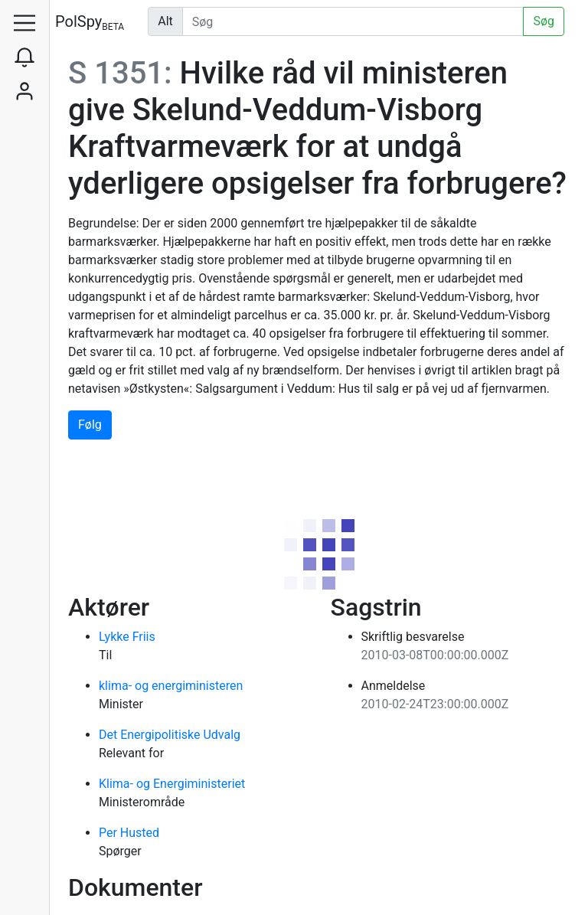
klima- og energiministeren (171, 686)
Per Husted (129, 833)
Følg (90, 425)
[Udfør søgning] (353, 21)
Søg (544, 21)
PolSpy (90, 23)
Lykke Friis (127, 637)
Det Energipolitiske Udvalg (170, 735)
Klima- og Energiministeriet (172, 784)
